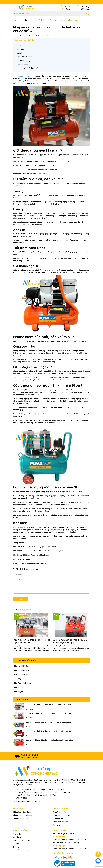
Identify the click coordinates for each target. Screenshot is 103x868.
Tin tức (16, 844)
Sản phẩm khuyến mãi (22, 840)
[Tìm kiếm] (88, 14)
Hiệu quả (20, 49)
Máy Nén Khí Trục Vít (22, 670)
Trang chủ (17, 834)
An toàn (20, 53)
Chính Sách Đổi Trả (21, 818)
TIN (22, 609)
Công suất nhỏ (23, 64)
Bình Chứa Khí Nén (21, 674)
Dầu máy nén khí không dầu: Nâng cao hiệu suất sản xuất (32, 641)
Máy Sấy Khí (19, 692)
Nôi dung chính (24, 40)
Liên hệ (16, 847)
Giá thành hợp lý (23, 61)
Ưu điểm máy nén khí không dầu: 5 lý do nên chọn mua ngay (70, 641)
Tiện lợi (19, 45)
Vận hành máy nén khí (22, 850)
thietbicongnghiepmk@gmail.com (30, 801)
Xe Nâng (18, 679)
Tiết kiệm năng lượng (25, 57)
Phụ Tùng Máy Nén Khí (23, 683)
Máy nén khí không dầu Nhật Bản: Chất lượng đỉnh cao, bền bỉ (49, 740)
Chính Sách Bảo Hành (22, 812)
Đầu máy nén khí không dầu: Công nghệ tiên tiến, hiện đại (48, 731)
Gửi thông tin (21, 599)
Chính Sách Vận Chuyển (23, 815)
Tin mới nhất (21, 699)
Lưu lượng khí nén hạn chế (27, 68)
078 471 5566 (22, 798)
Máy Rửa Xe (19, 687)
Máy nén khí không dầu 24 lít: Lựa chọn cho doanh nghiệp (48, 722)
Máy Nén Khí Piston (22, 666)
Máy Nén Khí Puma (61, 812)
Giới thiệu (17, 837)
